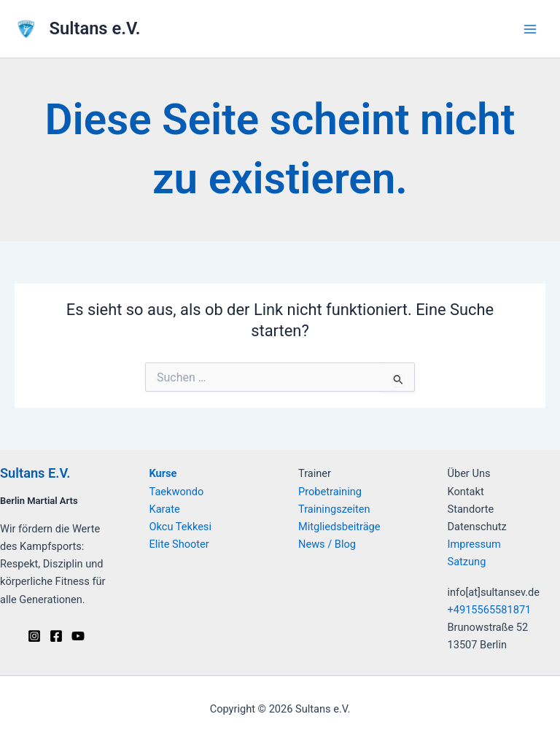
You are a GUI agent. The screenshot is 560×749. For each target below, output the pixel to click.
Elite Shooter (179, 544)
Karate (165, 509)
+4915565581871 (490, 610)
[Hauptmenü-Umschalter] (530, 29)
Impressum (474, 544)
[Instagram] (34, 636)
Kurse (163, 473)
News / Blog (327, 544)
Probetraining (330, 492)
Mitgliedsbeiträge (339, 527)
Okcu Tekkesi (180, 527)
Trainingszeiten (334, 509)
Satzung (467, 562)
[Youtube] (78, 636)
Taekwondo (177, 492)
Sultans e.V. (95, 28)
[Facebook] (56, 636)
